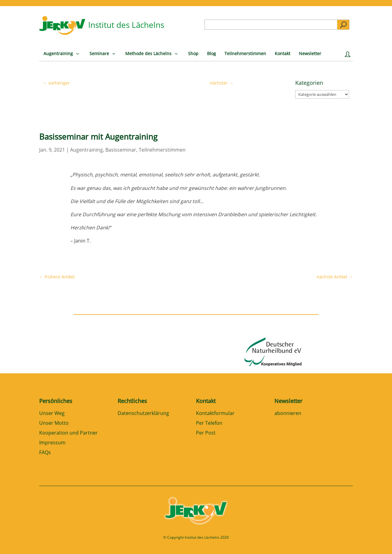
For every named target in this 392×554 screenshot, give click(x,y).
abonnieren (288, 414)
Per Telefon (209, 423)
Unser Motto (54, 423)
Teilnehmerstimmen (162, 150)
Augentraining (87, 150)
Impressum (52, 443)
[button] (13, 541)
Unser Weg (52, 414)
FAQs (45, 453)
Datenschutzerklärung (143, 414)
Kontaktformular (215, 414)
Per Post (206, 433)
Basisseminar (121, 150)
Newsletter (288, 401)
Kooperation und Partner (68, 433)
